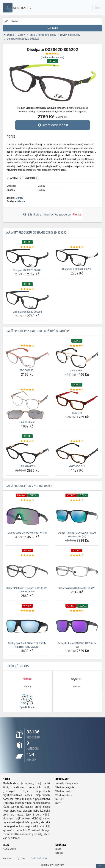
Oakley (20, 198)
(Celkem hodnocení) (53, 57)
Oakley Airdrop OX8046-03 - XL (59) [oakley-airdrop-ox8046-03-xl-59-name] (77, 588)
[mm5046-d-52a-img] (77, 453)
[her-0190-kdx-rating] (27, 441)
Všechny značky (64, 791)
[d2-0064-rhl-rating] (77, 346)
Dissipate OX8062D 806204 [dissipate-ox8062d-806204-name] (27, 312)
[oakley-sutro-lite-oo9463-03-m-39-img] (27, 516)
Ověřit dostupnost (52, 125)
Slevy (58, 803)
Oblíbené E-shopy (17, 666)
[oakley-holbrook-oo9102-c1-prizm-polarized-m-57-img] (77, 516)
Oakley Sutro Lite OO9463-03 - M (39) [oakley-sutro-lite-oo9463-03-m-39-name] (27, 533)
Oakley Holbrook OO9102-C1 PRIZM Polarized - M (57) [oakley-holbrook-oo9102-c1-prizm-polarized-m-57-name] (77, 535)
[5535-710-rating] (77, 390)
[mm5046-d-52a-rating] (77, 441)
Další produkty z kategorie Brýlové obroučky (38, 331)
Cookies (59, 853)
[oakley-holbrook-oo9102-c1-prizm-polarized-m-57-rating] (77, 500)
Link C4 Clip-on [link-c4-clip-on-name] (27, 422)
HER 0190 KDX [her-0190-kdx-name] (27, 466)
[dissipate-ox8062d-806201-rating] (27, 247)
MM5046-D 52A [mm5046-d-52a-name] (77, 466)
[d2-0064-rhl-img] (77, 358)
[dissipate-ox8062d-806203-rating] (77, 247)
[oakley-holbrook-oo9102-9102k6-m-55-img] (77, 626)
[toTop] (100, 866)
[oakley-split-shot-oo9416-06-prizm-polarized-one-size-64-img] (27, 626)
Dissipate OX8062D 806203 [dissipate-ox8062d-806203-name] (77, 269)
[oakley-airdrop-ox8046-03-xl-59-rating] (77, 556)
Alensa (21, 201)
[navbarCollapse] (97, 7)
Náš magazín (10, 849)
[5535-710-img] (77, 401)
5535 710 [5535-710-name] (77, 413)
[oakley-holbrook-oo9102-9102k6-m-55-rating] (77, 611)
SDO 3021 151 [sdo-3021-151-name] (27, 370)
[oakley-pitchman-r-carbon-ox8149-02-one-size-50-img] (27, 571)
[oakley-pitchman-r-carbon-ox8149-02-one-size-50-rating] (27, 556)
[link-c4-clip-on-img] (27, 405)
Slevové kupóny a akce (67, 784)
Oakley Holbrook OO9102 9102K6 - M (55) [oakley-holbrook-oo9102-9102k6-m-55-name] (77, 645)
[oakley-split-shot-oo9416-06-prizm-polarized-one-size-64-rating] (27, 611)
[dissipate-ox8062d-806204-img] (27, 300)
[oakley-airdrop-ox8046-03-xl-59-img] (77, 571)
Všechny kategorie (65, 787)
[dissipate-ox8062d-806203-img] (77, 258)
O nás (58, 849)
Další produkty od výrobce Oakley (30, 486)
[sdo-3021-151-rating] (27, 346)
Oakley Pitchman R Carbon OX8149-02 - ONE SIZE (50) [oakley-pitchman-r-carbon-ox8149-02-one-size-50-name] (27, 590)
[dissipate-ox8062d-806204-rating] (27, 289)
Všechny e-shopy (64, 795)
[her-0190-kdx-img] (27, 453)
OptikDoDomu (39, 858)
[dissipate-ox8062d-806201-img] (27, 258)
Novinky (59, 799)
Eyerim (21, 858)
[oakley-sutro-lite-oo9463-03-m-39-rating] (27, 500)
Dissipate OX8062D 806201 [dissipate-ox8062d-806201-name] (27, 270)
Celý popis (81, 112)
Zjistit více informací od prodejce (52, 215)
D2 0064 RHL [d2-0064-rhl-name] (77, 370)
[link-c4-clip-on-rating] (27, 390)
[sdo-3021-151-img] (27, 358)
